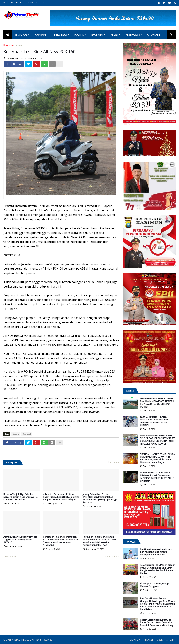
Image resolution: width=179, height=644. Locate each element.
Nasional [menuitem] (21, 35)
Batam (18, 45)
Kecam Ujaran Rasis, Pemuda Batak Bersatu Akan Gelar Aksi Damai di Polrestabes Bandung (156, 623)
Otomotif (27, 434)
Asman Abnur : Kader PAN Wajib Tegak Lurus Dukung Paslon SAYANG (20, 540)
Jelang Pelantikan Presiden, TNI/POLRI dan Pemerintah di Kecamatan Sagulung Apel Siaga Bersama (100, 498)
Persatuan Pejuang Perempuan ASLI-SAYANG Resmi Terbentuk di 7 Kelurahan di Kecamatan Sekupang (60, 541)
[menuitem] (8, 35)
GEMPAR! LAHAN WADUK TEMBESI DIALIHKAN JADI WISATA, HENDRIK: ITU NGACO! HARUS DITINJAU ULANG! (158, 403)
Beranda (8, 45)
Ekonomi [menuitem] (97, 35)
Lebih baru (11, 557)
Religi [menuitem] (114, 35)
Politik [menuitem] (79, 35)
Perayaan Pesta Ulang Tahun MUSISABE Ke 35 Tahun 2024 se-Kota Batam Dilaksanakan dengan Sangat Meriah (100, 541)
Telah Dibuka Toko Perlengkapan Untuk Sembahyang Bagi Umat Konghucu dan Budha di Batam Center (158, 569)
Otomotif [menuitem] (154, 35)
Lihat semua (113, 462)
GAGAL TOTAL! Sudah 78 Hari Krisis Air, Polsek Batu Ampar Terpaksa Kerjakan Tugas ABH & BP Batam (157, 477)
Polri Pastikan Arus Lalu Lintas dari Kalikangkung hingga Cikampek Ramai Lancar (156, 552)
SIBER (30, 3)
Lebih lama (111, 557)
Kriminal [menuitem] (41, 35)
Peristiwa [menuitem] (60, 35)
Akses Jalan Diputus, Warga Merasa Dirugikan (155, 585)
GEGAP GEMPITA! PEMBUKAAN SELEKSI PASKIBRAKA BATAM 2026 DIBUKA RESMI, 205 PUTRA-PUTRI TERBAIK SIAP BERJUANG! (158, 440)
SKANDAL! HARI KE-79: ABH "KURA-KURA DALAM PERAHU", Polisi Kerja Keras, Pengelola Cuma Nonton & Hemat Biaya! (158, 458)
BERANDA (8, 3)
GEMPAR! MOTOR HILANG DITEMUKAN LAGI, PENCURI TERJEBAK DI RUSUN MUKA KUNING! (154, 421)
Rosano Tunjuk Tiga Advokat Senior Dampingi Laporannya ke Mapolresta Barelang (21, 497)
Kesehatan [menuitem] (133, 35)
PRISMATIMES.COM (22, 640)
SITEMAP (40, 3)
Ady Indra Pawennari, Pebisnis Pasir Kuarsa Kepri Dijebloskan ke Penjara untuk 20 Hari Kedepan (61, 497)
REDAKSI (20, 3)
